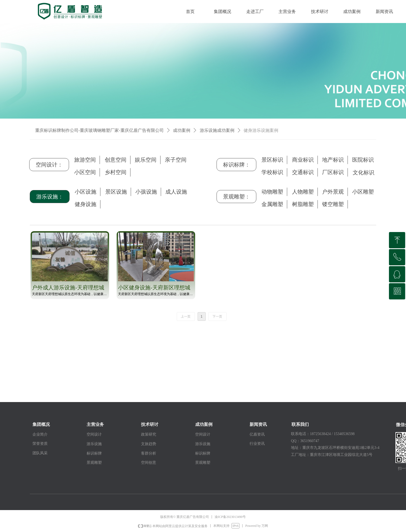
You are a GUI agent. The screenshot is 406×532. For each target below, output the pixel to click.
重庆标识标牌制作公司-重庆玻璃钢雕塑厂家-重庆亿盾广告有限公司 (99, 130)
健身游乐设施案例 (261, 130)
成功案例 (182, 130)
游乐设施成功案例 (217, 130)
